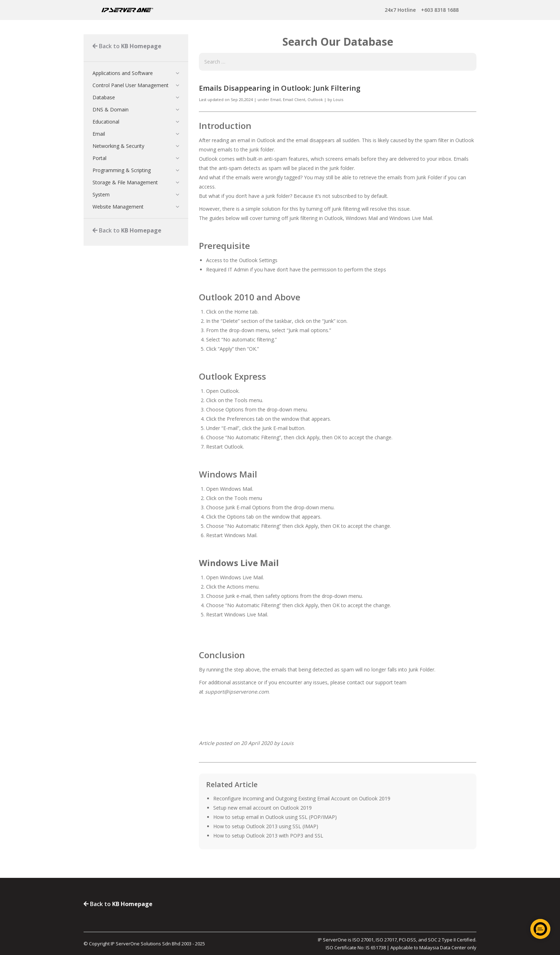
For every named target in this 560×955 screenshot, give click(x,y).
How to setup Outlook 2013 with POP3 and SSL (268, 836)
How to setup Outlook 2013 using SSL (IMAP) (266, 826)
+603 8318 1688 (422, 10)
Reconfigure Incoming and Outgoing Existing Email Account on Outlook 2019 (302, 798)
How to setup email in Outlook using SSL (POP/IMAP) (275, 817)
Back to (127, 46)
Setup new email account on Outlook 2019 (262, 808)
